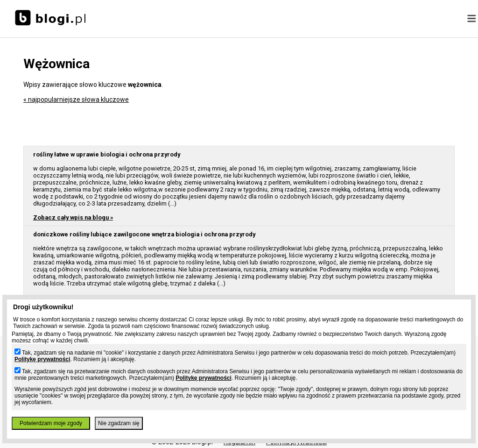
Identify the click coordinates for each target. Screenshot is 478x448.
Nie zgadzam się (119, 423)
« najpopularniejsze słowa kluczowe (76, 100)
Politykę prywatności (42, 359)
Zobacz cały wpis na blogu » (73, 217)
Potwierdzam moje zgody (51, 423)
